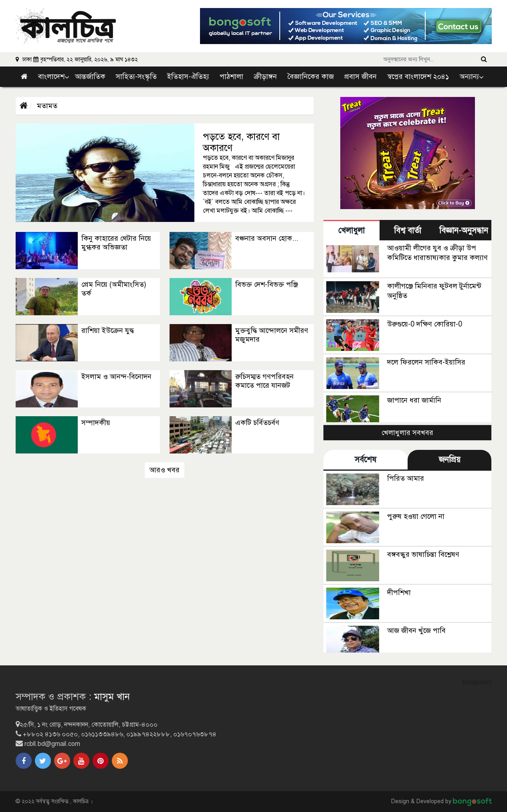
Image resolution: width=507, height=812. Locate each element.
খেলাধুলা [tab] (351, 231)
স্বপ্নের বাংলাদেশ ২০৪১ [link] (418, 77)
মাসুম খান (112, 697)
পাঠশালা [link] (231, 77)
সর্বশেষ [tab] (366, 460)
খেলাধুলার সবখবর (407, 433)
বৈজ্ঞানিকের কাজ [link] (311, 77)
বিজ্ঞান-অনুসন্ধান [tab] (464, 231)
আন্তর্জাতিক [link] (90, 77)
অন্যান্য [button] (469, 77)
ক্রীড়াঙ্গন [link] (265, 77)
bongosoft (477, 682)
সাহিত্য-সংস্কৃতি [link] (136, 77)
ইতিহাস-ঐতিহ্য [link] (188, 77)
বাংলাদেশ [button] (51, 77)
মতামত (46, 106)
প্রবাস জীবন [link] (361, 77)
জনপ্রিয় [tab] (450, 460)
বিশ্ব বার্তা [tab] (408, 231)
